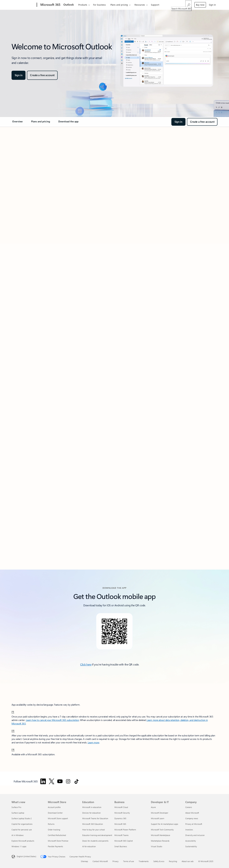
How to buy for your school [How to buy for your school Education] (94, 830)
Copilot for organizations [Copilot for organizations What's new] (22, 824)
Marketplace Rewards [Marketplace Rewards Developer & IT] (160, 841)
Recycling (173, 861)
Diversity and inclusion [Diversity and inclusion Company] (195, 835)
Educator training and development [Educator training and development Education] (97, 835)
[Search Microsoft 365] (188, 4)
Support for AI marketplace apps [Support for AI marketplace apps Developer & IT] (165, 824)
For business (99, 5)
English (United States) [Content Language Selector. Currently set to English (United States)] (26, 856)
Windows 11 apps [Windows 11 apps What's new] (19, 846)
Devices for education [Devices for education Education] (91, 813)
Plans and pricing (119, 5)
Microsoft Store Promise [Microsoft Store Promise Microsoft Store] (58, 841)
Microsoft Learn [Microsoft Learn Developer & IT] (158, 818)
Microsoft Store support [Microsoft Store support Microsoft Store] (58, 818)
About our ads (188, 861)
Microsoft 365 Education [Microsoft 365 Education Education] (93, 824)
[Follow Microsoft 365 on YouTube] (60, 781)
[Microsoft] (23, 5)
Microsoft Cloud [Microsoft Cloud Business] (121, 807)
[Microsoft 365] (50, 5)
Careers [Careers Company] (189, 807)
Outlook (69, 4)
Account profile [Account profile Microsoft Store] (54, 807)
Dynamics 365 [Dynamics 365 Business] (120, 818)
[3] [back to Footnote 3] (13, 749)
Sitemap (84, 861)
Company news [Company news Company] (192, 818)
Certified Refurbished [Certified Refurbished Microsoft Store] (57, 835)
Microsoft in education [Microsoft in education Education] (92, 807)
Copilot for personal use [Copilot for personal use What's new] (22, 830)
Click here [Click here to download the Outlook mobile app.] (86, 664)
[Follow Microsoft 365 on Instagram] (68, 781)
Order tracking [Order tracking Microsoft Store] (54, 830)
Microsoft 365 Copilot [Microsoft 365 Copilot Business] (124, 841)
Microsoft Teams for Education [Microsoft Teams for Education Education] (95, 818)
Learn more (93, 742)
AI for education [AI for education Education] (89, 846)
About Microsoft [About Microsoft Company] (192, 813)
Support (155, 5)
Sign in (212, 5)
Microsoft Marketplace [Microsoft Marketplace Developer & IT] (161, 835)
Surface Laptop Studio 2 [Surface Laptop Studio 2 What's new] (22, 818)
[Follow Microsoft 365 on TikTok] (77, 781)
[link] (17, 123)
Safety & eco (159, 861)
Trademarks (144, 861)
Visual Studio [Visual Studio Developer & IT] (157, 846)
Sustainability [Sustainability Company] (191, 846)
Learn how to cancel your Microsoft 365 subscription (52, 720)
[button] (19, 75)
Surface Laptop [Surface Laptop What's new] (18, 813)
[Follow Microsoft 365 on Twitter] (52, 781)
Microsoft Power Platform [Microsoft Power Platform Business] (125, 830)
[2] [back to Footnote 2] (13, 730)
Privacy (115, 861)
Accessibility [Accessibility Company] (191, 841)
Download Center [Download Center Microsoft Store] (55, 813)
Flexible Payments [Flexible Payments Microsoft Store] (55, 846)
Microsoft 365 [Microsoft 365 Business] (120, 824)
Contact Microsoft (100, 861)
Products (83, 5)
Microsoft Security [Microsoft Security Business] (122, 813)
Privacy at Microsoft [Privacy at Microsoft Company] (194, 824)
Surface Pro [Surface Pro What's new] (16, 807)
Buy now (200, 5)
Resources (140, 5)
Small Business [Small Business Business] (121, 846)
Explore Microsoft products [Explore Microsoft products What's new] (23, 841)
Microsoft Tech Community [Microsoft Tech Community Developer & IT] (162, 830)
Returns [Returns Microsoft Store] (51, 824)
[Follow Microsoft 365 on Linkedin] (43, 781)
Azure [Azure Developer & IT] (153, 807)
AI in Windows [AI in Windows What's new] (18, 835)
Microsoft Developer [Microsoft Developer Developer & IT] (160, 813)
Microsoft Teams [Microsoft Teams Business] (121, 835)
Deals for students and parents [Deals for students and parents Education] (95, 841)
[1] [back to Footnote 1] (13, 712)
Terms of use (129, 861)
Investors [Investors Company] (189, 830)
